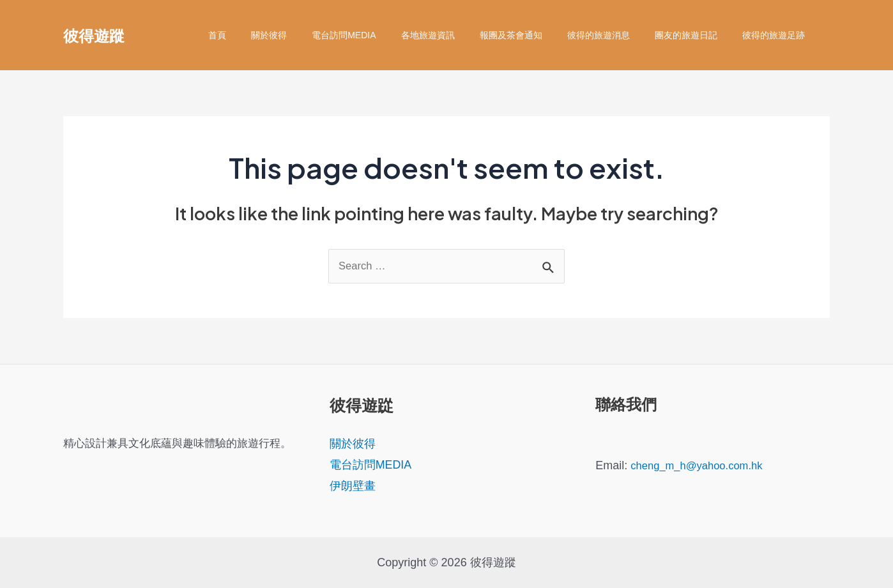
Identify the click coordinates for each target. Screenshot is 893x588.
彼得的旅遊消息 (616, 35)
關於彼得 (315, 35)
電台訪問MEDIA (383, 35)
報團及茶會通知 (535, 35)
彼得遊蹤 (94, 35)
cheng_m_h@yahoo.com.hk (702, 465)
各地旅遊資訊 (459, 35)
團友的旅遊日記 (696, 35)
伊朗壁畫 (353, 486)
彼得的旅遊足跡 (777, 35)
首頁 (270, 35)
